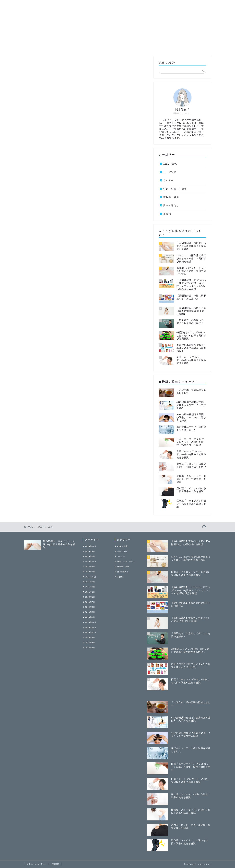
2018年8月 (90, 643)
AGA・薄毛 (170, 164)
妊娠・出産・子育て (175, 189)
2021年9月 (90, 582)
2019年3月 (90, 612)
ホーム (75, 5)
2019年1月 (90, 617)
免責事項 (55, 864)
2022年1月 (90, 572)
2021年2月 (90, 592)
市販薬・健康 (111, 5)
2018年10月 (91, 632)
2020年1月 (90, 597)
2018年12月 (91, 622)
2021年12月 (91, 577)
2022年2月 (90, 567)
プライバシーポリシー (36, 864)
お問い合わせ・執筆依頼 (185, 5)
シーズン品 (170, 172)
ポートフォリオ (156, 5)
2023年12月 (91, 561)
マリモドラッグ (26, 2)
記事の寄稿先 (133, 5)
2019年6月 (90, 607)
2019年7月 (90, 602)
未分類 (167, 214)
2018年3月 (90, 648)
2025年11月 (91, 546)
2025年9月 (90, 551)
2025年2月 (90, 556)
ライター (91, 5)
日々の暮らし (171, 205)
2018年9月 (90, 637)
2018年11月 (91, 627)
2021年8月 (90, 587)
